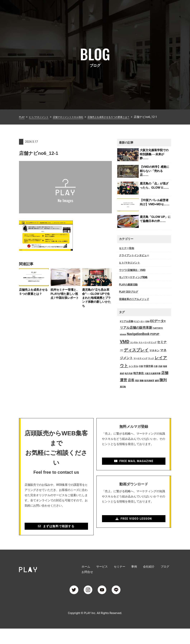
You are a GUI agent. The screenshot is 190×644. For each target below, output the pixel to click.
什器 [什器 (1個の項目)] (156, 372)
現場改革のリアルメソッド (134, 305)
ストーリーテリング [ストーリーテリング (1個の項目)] (147, 348)
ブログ (150, 8)
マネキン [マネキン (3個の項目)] (154, 356)
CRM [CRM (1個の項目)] (147, 327)
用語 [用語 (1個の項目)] (137, 386)
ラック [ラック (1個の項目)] (151, 364)
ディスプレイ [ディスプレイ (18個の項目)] (136, 356)
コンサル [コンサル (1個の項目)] (134, 348)
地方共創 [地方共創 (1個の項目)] (129, 379)
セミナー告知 (127, 254)
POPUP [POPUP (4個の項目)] (155, 340)
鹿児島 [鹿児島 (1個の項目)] (123, 393)
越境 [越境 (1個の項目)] (157, 386)
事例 (120, 8)
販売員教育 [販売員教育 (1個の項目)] (149, 386)
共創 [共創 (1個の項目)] (160, 372)
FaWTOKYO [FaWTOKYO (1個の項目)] (158, 334)
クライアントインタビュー (134, 261)
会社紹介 (134, 8)
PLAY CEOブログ (129, 298)
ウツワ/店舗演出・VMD (132, 276)
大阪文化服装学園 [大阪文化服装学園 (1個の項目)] (153, 379)
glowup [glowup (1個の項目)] (123, 340)
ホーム (74, 8)
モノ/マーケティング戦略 (133, 283)
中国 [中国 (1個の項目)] (141, 372)
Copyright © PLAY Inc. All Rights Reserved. (95, 628)
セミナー (106, 8)
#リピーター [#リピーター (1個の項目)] (139, 327)
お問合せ (165, 8)
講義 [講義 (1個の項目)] (142, 386)
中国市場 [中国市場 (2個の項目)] (148, 372)
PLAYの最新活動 (128, 290)
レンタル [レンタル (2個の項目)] (134, 372)
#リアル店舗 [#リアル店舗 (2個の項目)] (126, 327)
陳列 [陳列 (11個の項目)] (163, 386)
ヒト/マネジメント (130, 268)
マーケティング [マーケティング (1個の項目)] (140, 364)
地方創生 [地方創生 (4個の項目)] (139, 379)
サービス (90, 8)
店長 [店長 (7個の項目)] (131, 386)
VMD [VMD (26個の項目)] (125, 347)
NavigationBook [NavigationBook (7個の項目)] (138, 340)
